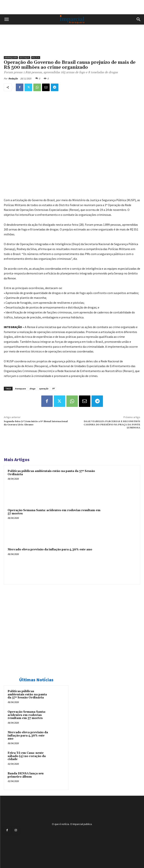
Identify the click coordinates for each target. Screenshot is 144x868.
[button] (6, 19)
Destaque (25, 58)
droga (32, 389)
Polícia (36, 58)
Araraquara (11, 58)
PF (53, 389)
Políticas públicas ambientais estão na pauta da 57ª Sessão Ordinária (51, 473)
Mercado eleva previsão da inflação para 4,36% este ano (50, 550)
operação (44, 389)
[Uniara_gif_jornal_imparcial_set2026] (72, 48)
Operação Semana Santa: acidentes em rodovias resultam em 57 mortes (54, 512)
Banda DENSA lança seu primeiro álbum (26, 775)
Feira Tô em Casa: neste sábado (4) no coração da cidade (27, 756)
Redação (13, 79)
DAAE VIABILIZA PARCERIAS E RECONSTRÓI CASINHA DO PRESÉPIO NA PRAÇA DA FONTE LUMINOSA (112, 425)
